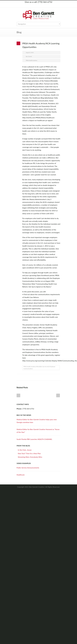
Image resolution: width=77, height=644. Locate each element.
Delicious (50, 377)
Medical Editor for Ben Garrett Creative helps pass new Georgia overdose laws (37, 421)
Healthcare (21, 475)
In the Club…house (25, 450)
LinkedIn (41, 6)
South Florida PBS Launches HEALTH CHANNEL (34, 439)
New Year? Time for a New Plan (29, 453)
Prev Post (18, 395)
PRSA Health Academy (32, 60)
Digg (46, 377)
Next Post (58, 395)
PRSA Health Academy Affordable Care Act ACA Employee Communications (39, 368)
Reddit (42, 377)
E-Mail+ (58, 377)
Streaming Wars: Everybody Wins (30, 457)
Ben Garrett (29, 56)
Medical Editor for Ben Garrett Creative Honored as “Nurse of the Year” (38, 431)
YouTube (45, 6)
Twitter (32, 6)
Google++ (54, 377)
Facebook (36, 6)
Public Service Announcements (28, 468)
